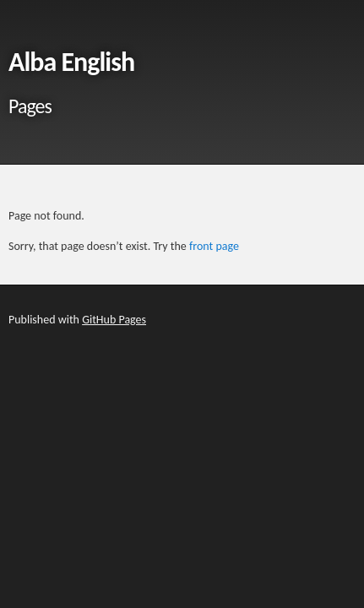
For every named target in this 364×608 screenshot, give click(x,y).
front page (214, 246)
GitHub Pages (114, 320)
